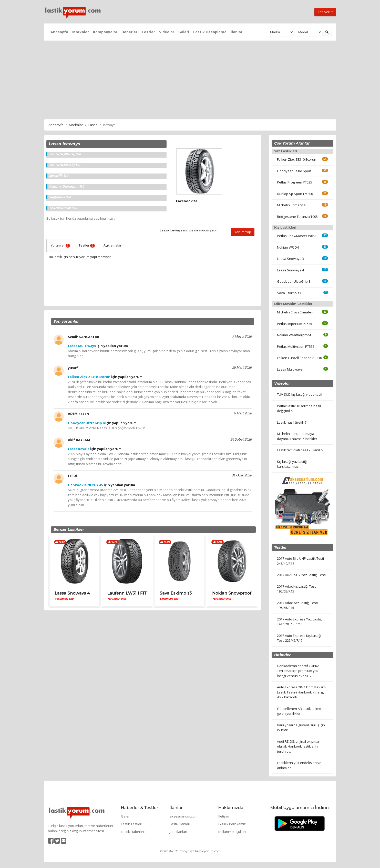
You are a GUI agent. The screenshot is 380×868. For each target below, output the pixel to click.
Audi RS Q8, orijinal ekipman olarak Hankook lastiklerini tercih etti (299, 746)
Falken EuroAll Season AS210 (299, 358)
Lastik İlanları (180, 824)
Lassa (93, 125)
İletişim (224, 816)
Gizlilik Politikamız (232, 824)
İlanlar (237, 32)
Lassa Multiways (290, 369)
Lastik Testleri (132, 824)
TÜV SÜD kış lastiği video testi (300, 394)
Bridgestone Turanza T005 (297, 217)
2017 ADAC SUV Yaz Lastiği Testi (301, 575)
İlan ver (324, 12)
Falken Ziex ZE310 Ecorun (297, 159)
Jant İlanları (178, 832)
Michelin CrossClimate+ (295, 312)
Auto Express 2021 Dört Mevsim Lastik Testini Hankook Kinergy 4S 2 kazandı (301, 692)
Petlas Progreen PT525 (295, 182)
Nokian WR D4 (288, 247)
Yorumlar (60, 245)
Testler (148, 32)
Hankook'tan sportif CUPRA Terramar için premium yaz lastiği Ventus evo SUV (298, 671)
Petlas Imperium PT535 (295, 324)
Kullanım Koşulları (232, 832)
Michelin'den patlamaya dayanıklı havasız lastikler (297, 436)
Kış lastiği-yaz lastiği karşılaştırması (292, 464)
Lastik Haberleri (133, 832)
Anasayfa (59, 32)
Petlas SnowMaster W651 (297, 236)
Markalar (81, 32)
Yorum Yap (243, 232)
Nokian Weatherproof (294, 335)
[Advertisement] (190, 79)
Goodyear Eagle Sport (294, 171)
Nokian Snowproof (232, 593)
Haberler (129, 32)
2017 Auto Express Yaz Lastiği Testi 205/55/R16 (300, 622)
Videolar (167, 32)
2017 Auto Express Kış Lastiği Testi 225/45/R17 (299, 638)
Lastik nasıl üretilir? (292, 422)
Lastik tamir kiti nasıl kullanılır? (300, 450)
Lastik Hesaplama (210, 32)
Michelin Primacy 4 (291, 205)
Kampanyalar (105, 32)
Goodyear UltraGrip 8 (294, 281)
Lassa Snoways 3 (290, 259)
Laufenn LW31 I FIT (127, 593)
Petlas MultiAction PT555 (296, 346)
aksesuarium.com (183, 816)
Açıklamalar (112, 245)
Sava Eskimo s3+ (177, 593)
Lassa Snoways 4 (73, 593)
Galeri (184, 32)
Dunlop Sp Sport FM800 (295, 194)
